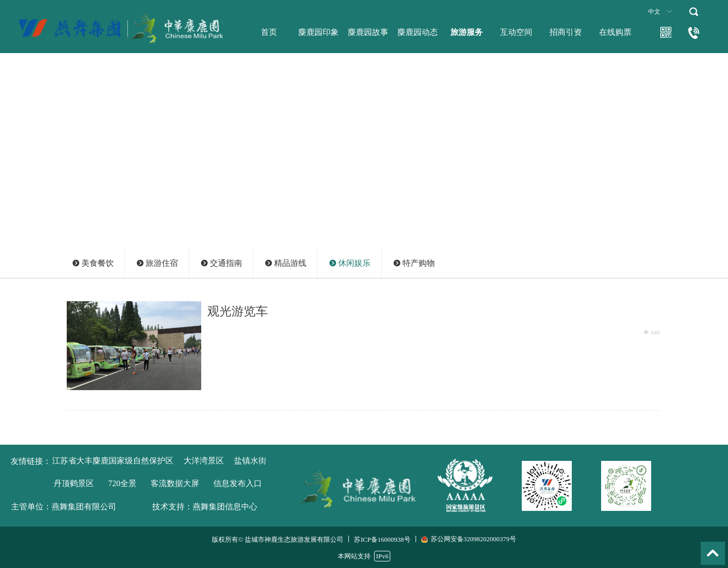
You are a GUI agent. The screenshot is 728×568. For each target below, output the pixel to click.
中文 (654, 12)
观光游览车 (238, 311)
